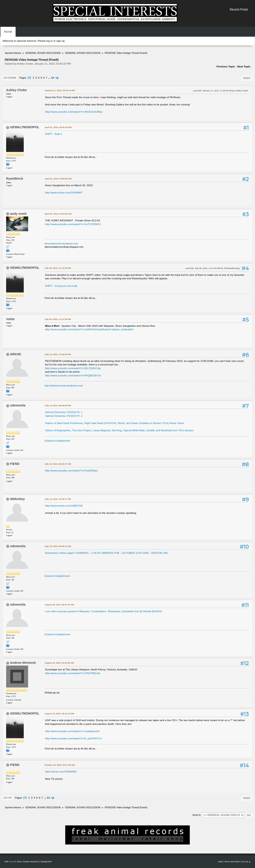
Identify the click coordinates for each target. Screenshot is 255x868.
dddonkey (17, 499)
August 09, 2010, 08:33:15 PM (59, 605)
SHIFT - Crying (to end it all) (61, 286)
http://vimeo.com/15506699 (61, 772)
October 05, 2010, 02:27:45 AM (60, 765)
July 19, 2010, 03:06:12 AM (58, 546)
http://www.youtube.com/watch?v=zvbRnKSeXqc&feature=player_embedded (89, 329)
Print (247, 78)
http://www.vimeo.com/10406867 (64, 193)
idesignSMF (46, 862)
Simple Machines (31, 862)
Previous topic (226, 67)
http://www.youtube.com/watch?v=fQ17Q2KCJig (73, 368)
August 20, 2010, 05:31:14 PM (59, 714)
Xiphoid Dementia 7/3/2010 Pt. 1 (64, 412)
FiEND (15, 464)
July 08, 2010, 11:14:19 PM (58, 268)
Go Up (8, 798)
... (50, 78)
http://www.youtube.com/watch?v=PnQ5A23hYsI (73, 375)
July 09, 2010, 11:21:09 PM (58, 319)
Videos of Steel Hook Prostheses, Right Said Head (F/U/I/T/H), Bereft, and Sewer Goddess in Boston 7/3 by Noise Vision (115, 423)
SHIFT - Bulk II (53, 134)
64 (53, 78)
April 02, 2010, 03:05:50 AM (58, 179)
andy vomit (18, 214)
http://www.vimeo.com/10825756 (64, 506)
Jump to (196, 815)
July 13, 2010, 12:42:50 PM (58, 354)
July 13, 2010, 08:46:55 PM (58, 405)
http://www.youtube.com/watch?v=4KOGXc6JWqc (74, 112)
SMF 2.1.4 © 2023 (13, 862)
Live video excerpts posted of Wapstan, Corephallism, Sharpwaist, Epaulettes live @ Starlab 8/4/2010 (103, 611)
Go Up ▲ (246, 862)
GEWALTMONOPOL (25, 127)
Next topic (244, 67)
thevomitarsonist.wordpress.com (61, 244)
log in (49, 41)
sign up (60, 41)
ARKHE (15, 354)
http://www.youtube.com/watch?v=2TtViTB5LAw (73, 673)
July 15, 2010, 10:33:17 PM (58, 499)
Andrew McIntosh (23, 663)
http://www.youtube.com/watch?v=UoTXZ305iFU (73, 224)
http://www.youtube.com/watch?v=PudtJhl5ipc (71, 471)
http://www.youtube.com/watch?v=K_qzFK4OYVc (73, 738)
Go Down (10, 78)
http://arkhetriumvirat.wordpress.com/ (64, 386)
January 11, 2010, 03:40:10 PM (60, 90)
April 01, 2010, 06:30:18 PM (58, 127)
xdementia (18, 405)
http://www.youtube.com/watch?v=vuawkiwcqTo (72, 731)
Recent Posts (239, 9)
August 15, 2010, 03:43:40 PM (59, 663)
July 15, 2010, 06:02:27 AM (58, 464)
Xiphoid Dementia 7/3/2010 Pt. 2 (64, 416)
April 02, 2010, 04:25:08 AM (58, 214)
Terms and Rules (232, 862)
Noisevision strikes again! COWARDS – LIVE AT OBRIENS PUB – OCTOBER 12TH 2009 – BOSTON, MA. (107, 553)
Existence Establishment (57, 441)
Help (220, 862)
